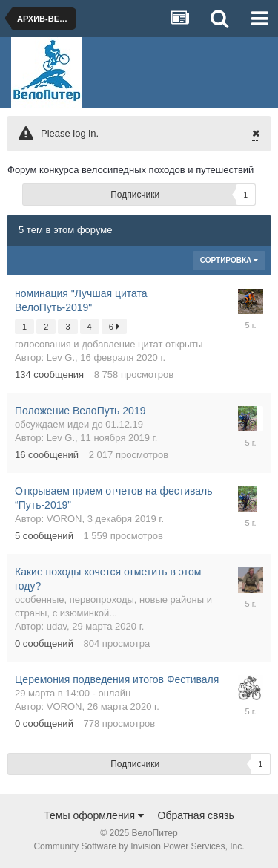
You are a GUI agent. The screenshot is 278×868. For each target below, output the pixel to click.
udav (57, 626)
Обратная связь (196, 815)
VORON (64, 519)
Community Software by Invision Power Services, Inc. (139, 846)
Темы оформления (94, 815)
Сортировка (229, 260)
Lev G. (61, 358)
